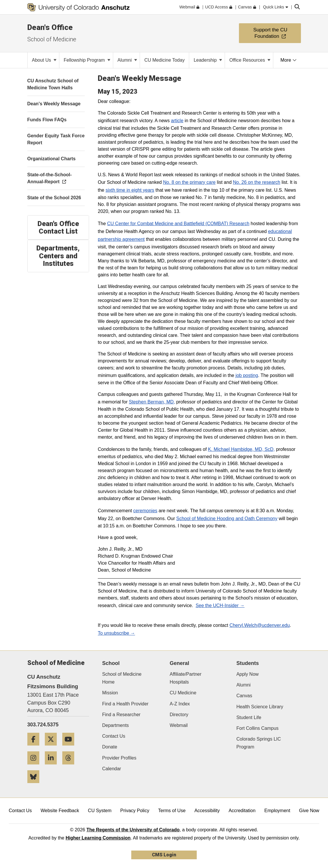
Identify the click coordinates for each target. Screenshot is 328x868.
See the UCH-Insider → (220, 605)
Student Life (249, 717)
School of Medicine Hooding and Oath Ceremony (227, 519)
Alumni (127, 60)
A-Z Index (180, 704)
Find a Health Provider (125, 704)
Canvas (244, 696)
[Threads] (70, 767)
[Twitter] (53, 748)
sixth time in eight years (130, 190)
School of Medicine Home (122, 678)
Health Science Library (260, 707)
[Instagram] (36, 767)
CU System (100, 811)
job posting (247, 375)
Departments (116, 725)
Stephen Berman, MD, (152, 402)
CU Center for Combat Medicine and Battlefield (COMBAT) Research (178, 224)
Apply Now (247, 674)
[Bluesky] (36, 785)
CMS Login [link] (164, 855)
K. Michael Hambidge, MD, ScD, (241, 449)
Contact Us (114, 736)
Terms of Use (172, 811)
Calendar (112, 769)
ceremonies (145, 511)
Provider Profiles (119, 758)
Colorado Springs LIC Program (259, 743)
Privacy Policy (135, 811)
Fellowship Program (87, 60)
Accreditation (242, 811)
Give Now (309, 811)
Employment (277, 811)
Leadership (208, 60)
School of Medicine (52, 39)
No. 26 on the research (257, 182)
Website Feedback (60, 811)
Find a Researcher (121, 715)
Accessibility (207, 811)
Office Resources (250, 60)
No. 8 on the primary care (189, 182)
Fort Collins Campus (257, 728)
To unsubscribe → (116, 633)
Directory (179, 715)
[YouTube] (70, 748)
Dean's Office (50, 27)
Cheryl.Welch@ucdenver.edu (259, 625)
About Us (44, 60)
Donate (110, 747)
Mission (110, 693)
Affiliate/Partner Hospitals (186, 678)
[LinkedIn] (53, 767)
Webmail (179, 725)
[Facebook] (36, 748)
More (289, 60)
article (177, 121)
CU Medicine (183, 693)
